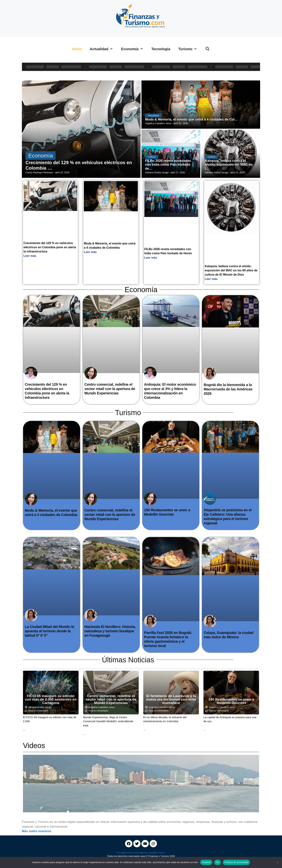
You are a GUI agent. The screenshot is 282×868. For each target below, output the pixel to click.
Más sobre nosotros (37, 831)
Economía (134, 49)
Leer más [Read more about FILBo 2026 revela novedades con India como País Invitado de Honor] (151, 258)
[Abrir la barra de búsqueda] (207, 49)
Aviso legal (148, 853)
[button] (27, 784)
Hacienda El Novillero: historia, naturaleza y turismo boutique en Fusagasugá (110, 631)
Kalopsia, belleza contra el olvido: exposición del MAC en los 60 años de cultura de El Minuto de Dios (231, 270)
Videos (34, 746)
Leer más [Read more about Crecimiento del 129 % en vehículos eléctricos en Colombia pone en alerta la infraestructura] (30, 256)
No (218, 862)
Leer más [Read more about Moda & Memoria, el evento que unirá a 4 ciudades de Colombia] (90, 252)
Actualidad (103, 49)
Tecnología (161, 49)
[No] (277, 862)
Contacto (161, 853)
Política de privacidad (236, 862)
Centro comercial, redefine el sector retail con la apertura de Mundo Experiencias (110, 389)
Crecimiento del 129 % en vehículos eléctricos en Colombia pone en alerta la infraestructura (50, 247)
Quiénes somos (132, 853)
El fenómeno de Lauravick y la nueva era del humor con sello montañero (171, 699)
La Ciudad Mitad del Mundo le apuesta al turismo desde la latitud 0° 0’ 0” (49, 631)
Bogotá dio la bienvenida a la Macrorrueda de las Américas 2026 (228, 389)
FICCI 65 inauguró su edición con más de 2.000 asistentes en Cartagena (51, 699)
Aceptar (206, 862)
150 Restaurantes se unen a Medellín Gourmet (231, 701)
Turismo (190, 49)
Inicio (77, 49)
